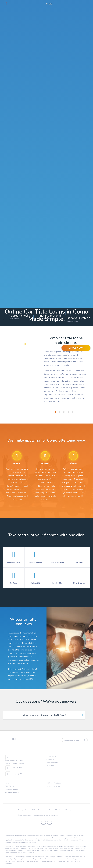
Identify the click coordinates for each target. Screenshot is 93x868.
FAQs (7, 783)
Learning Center (52, 763)
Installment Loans (12, 789)
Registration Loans (53, 786)
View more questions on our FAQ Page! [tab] (44, 715)
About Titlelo (51, 757)
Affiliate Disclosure (39, 810)
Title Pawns (10, 786)
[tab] (55, 412)
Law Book (50, 766)
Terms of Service (55, 810)
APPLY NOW (76, 348)
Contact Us (50, 760)
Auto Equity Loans (12, 792)
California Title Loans (54, 783)
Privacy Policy (23, 810)
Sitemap (68, 810)
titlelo (49, 4)
